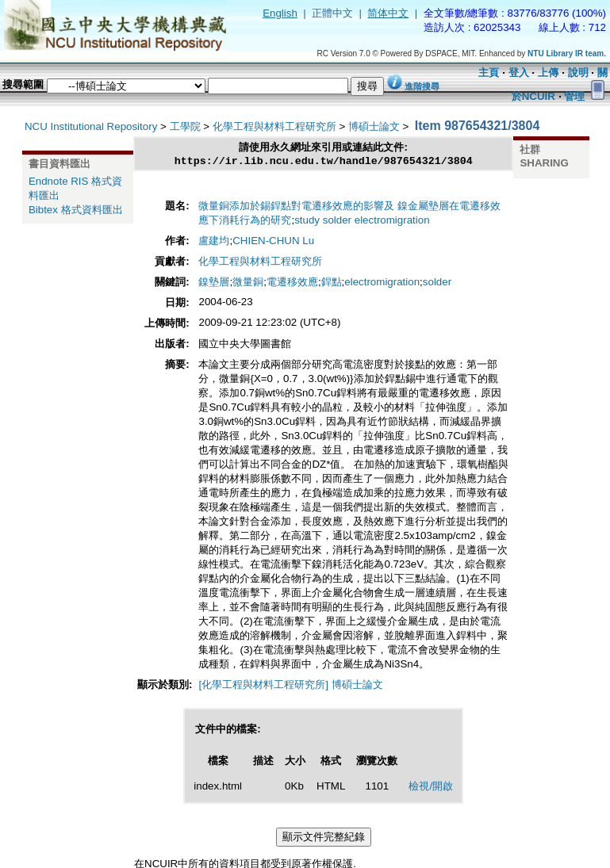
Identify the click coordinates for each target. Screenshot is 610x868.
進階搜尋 (422, 86)
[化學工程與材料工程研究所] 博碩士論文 (290, 686)
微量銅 (248, 283)
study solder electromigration (362, 222)
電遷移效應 (292, 283)
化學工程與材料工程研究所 (274, 126)
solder (437, 283)
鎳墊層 (214, 283)
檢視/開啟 (431, 788)
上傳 (548, 73)
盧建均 (214, 242)
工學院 (185, 126)
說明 (578, 73)
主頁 (489, 73)
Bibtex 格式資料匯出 (76, 210)
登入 (519, 73)
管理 (574, 96)
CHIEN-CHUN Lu (273, 242)
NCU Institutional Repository (91, 126)
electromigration (382, 283)
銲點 (332, 283)
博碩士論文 (374, 126)
